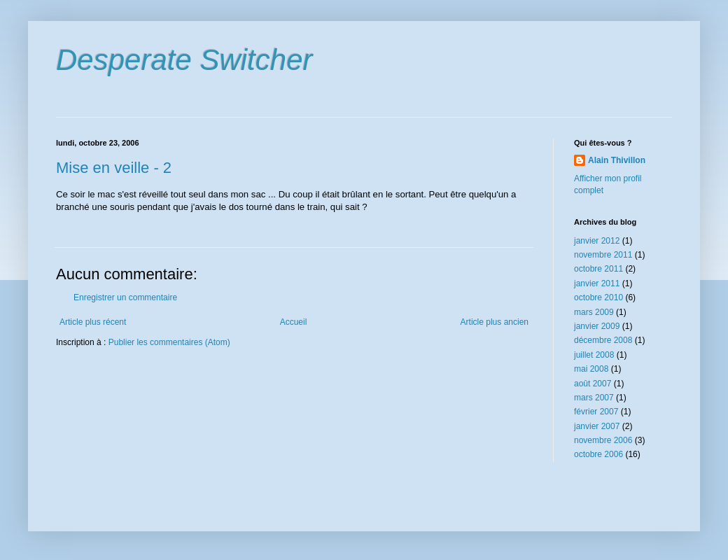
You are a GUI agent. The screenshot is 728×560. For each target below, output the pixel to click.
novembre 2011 (603, 255)
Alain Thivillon (617, 160)
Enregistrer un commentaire (125, 297)
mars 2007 (594, 398)
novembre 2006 (603, 440)
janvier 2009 (597, 326)
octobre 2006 (598, 454)
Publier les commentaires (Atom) (169, 342)
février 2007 (596, 412)
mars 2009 (594, 312)
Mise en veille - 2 (114, 168)
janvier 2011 (597, 283)
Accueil (294, 322)
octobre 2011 (598, 269)
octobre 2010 (598, 297)
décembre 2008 (603, 340)
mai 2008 (591, 369)
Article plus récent (93, 322)
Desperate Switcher (184, 60)
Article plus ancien (495, 322)
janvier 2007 (597, 426)
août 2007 (593, 384)
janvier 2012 (597, 241)
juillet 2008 (594, 355)
